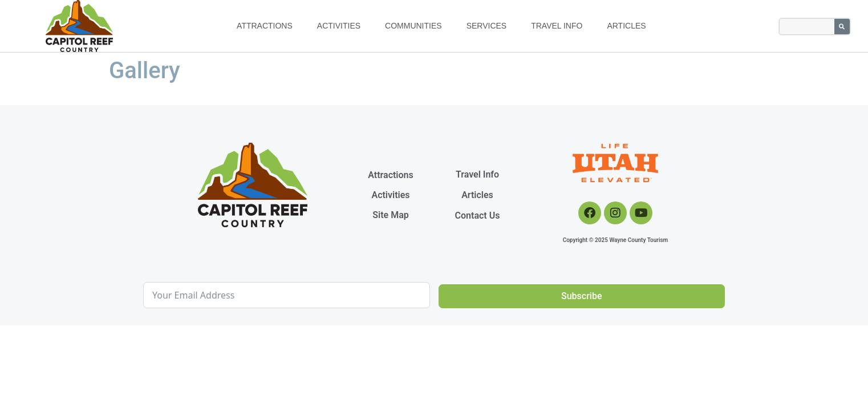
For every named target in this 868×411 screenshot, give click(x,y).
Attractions (265, 26)
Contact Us (478, 215)
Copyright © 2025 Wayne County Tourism (616, 240)
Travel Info (557, 26)
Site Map (390, 215)
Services (487, 26)
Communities (413, 26)
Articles (626, 26)
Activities (339, 26)
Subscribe (581, 296)
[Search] (842, 27)
